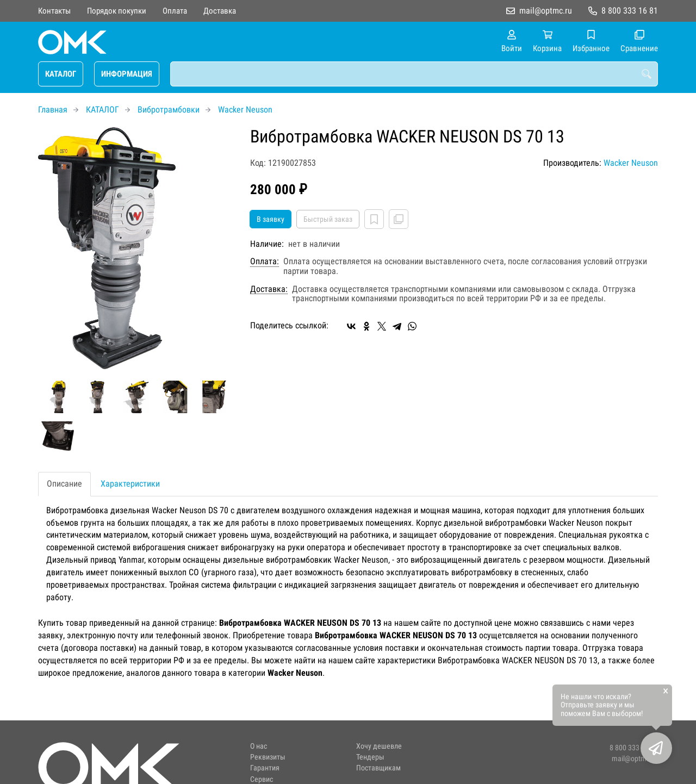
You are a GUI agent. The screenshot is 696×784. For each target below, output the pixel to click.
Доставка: (269, 289)
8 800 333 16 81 (630, 11)
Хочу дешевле (379, 746)
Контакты (54, 11)
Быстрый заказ (328, 219)
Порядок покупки (117, 11)
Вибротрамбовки (169, 110)
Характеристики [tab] (130, 484)
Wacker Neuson (245, 110)
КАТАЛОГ (61, 74)
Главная (53, 110)
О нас (259, 746)
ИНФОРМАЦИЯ (127, 74)
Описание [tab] (64, 484)
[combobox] (414, 74)
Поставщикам (378, 768)
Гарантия (265, 768)
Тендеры (370, 757)
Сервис (262, 779)
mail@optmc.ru (546, 11)
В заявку (271, 219)
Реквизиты (268, 757)
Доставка (220, 11)
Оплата (175, 11)
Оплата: (265, 262)
